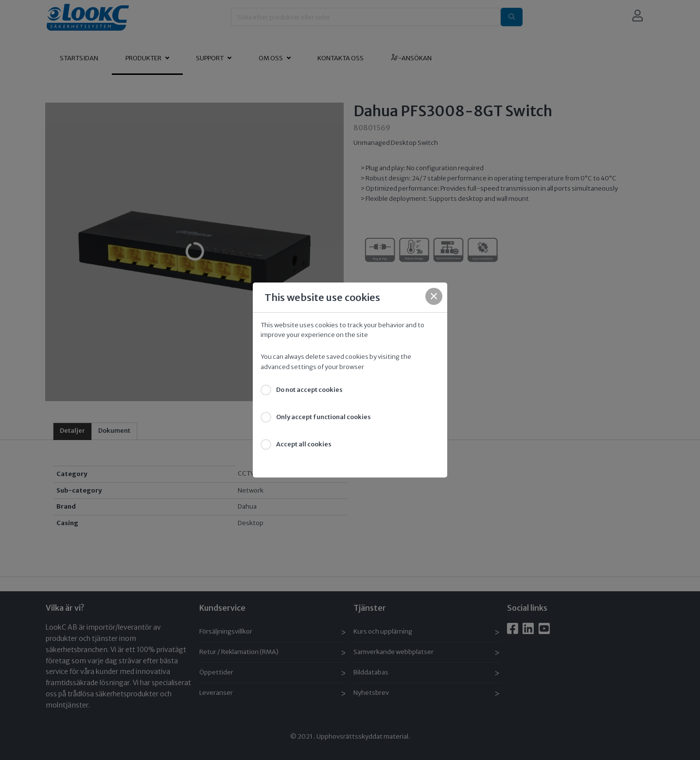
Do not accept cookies (309, 390)
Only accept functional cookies (324, 417)
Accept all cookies (304, 444)
